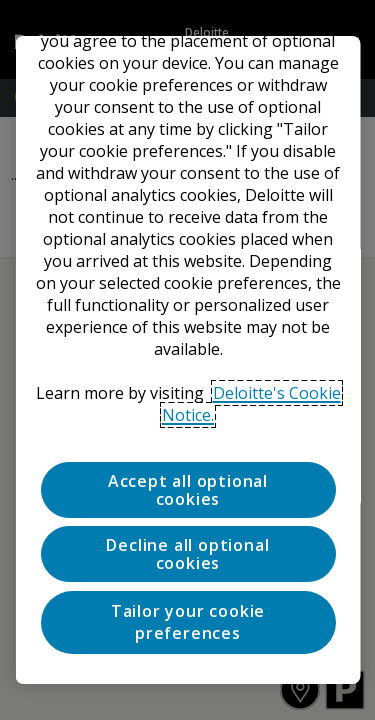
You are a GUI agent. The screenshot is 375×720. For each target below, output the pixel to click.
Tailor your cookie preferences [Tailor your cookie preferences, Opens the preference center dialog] (187, 622)
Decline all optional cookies (187, 554)
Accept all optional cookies (187, 490)
